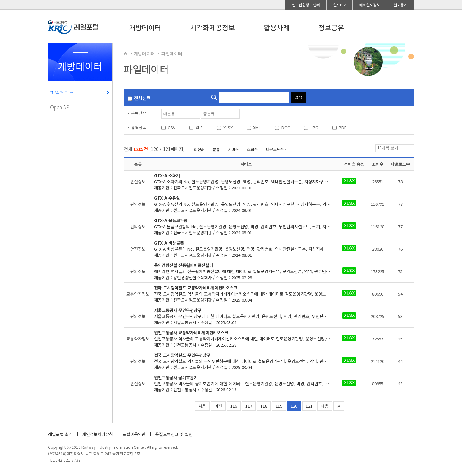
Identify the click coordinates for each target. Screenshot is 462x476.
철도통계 (400, 5)
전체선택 (142, 98)
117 (249, 406)
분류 (216, 149)
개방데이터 (145, 27)
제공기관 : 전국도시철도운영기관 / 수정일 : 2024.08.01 (246, 182)
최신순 (199, 149)
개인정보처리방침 (98, 434)
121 (309, 406)
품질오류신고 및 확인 (174, 434)
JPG (314, 127)
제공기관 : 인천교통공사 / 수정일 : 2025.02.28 (246, 339)
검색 (298, 97)
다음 (325, 406)
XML (257, 127)
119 (279, 406)
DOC (286, 127)
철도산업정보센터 (306, 5)
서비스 (233, 149)
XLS (199, 127)
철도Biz (339, 5)
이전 (218, 406)
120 (294, 406)
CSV (171, 127)
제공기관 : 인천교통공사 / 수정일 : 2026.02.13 (246, 384)
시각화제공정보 (212, 27)
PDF (343, 127)
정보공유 (331, 27)
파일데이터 (62, 93)
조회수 (252, 149)
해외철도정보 (370, 5)
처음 (202, 406)
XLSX (228, 127)
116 (234, 406)
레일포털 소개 (60, 434)
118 (264, 406)
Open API (60, 107)
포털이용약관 (134, 434)
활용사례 (277, 27)
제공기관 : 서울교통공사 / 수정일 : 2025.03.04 (246, 316)
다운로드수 (275, 149)
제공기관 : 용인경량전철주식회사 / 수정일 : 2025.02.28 (246, 271)
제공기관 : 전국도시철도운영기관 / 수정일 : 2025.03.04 (246, 294)
